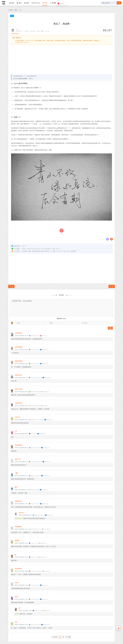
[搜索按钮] (119, 3)
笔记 (19, 3)
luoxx (17, 29)
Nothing (36, 3)
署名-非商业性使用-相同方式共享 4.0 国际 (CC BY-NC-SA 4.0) (49, 238)
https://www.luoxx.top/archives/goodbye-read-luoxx (41, 236)
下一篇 (112, 273)
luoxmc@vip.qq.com (22, 42)
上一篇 (11, 273)
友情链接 (54, 3)
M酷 (73, 637)
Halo (58, 637)
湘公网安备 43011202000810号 (62, 642)
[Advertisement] (61, 59)
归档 (45, 3)
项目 (27, 3)
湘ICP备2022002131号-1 (67, 635)
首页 (12, 3)
